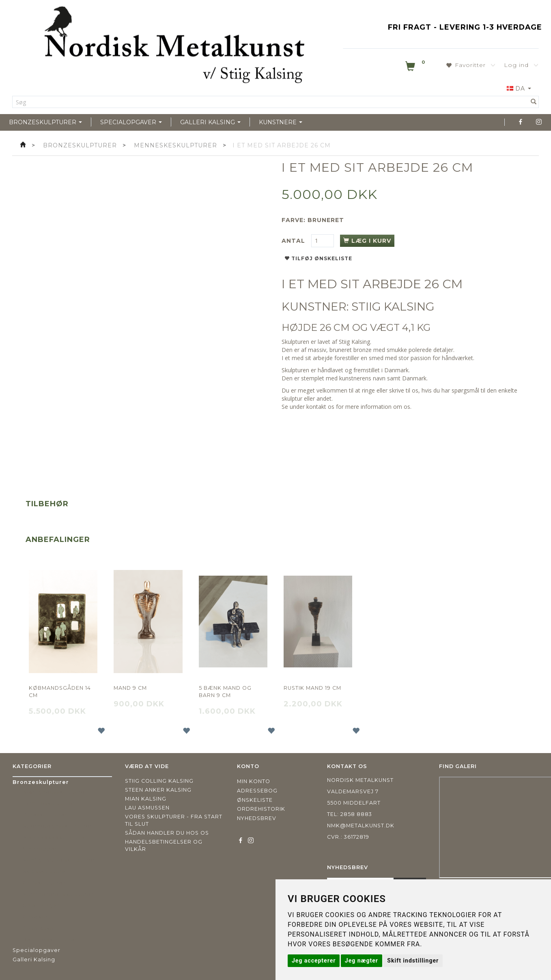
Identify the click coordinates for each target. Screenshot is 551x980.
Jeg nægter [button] (362, 961)
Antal (294, 241)
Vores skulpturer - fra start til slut (174, 820)
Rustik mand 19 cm (312, 688)
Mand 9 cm (130, 688)
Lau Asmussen (147, 808)
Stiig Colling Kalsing (159, 781)
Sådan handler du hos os (167, 833)
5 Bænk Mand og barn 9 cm (225, 692)
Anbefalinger (58, 540)
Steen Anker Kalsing (158, 790)
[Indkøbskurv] (416, 68)
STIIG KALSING (393, 307)
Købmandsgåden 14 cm (60, 692)
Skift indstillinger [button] (413, 961)
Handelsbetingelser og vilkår (164, 845)
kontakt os (320, 407)
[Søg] (534, 102)
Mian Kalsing (146, 799)
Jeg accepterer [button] (314, 961)
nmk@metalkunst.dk (361, 826)
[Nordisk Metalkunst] (174, 47)
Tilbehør (47, 504)
